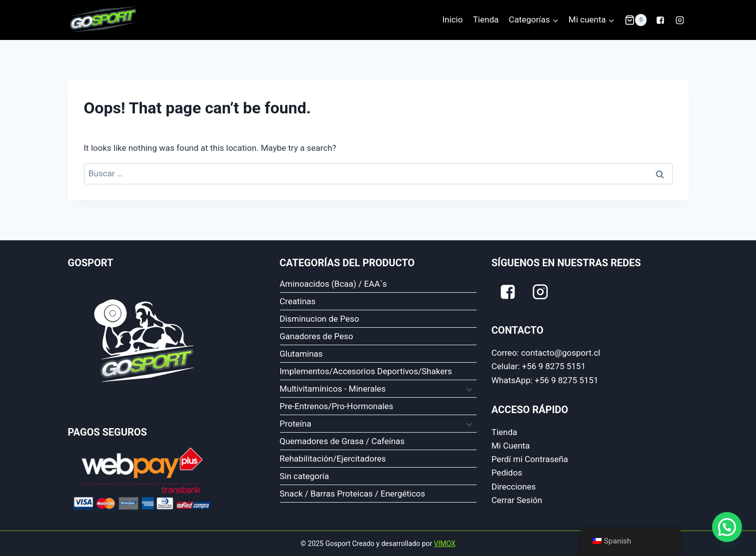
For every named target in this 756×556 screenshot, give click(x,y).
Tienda (486, 19)
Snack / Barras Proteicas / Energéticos (353, 494)
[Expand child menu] (468, 389)
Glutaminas (301, 354)
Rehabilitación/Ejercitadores (333, 459)
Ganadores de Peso (317, 336)
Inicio (452, 19)
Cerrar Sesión (517, 500)
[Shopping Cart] (636, 20)
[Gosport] (102, 20)
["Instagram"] (680, 20)
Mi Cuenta (511, 446)
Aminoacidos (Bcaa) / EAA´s (334, 284)
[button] (555, 20)
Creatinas (298, 301)
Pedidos (507, 473)
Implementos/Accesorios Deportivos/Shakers (366, 371)
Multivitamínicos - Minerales (333, 389)
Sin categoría (305, 476)
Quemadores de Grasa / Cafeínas (342, 441)
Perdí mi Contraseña (530, 459)
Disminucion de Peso (320, 319)
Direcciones (514, 487)
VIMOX (444, 544)
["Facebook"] (660, 20)
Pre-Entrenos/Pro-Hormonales (337, 406)
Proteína (296, 424)
